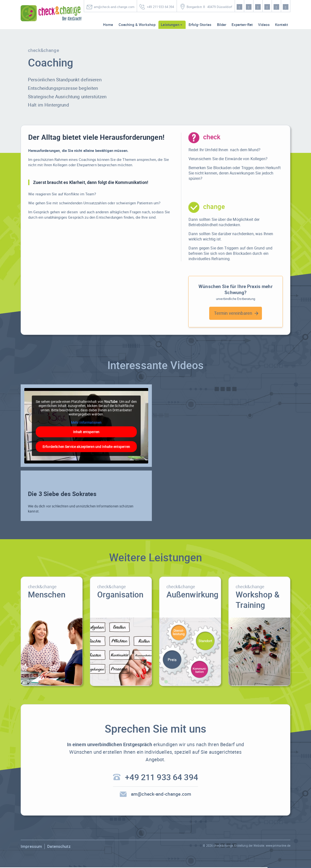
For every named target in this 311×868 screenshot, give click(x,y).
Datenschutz (59, 847)
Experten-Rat (242, 25)
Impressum (31, 847)
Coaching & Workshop (137, 25)
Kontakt (281, 25)
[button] (11, 857)
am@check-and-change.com (114, 7)
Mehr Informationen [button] (86, 422)
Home (108, 25)
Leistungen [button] (170, 25)
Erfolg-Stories (200, 25)
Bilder (222, 25)
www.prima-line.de (278, 846)
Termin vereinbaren (233, 313)
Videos (264, 25)
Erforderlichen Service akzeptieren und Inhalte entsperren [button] (86, 447)
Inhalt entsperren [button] (86, 432)
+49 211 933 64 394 (160, 7)
